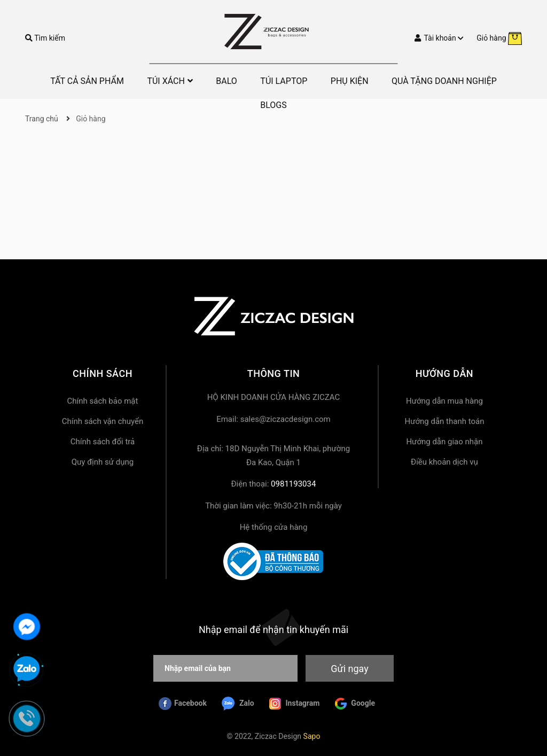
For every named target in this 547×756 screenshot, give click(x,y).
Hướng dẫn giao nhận (444, 442)
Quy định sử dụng (103, 462)
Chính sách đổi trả (103, 442)
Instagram (294, 704)
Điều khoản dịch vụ (444, 462)
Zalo (238, 704)
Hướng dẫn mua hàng (444, 401)
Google (355, 704)
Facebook (183, 704)
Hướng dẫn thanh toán (444, 421)
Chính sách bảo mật (103, 401)
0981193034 (293, 484)
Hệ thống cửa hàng (274, 527)
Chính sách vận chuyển (103, 421)
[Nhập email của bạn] (225, 668)
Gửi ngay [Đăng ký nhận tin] (349, 669)
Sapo (312, 736)
